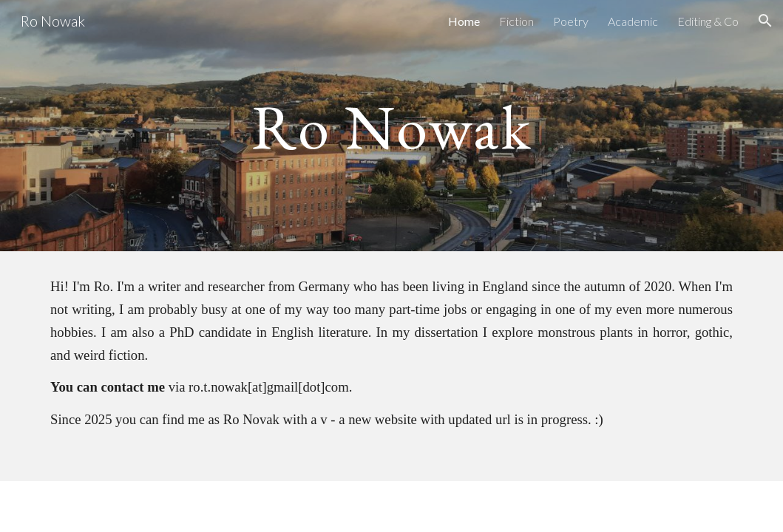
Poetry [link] (571, 21)
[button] (765, 21)
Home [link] (464, 21)
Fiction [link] (516, 21)
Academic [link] (633, 21)
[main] (392, 125)
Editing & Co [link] (708, 21)
